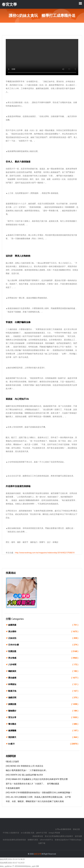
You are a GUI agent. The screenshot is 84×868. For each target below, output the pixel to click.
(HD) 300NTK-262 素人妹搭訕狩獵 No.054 (24, 775)
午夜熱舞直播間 (13, 788)
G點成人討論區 (12, 761)
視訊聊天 (43, 737)
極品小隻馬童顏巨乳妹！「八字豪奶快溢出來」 (27, 770)
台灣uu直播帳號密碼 (63, 829)
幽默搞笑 (43, 671)
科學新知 (43, 684)
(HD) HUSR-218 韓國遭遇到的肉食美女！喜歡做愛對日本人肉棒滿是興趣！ (39, 793)
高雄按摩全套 (38, 836)
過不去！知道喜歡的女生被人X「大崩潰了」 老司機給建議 (32, 784)
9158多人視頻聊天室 (11, 833)
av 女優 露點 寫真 (28, 833)
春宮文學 (38, 854)
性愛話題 (43, 651)
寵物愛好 (43, 711)
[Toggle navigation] (80, 3)
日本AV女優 (43, 645)
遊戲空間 (43, 698)
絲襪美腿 (43, 625)
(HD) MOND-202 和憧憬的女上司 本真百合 (24, 766)
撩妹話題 (76, 829)
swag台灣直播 (54, 833)
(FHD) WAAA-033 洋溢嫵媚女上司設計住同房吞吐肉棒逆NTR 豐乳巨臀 (37, 779)
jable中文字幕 (41, 833)
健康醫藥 (43, 731)
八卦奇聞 (43, 665)
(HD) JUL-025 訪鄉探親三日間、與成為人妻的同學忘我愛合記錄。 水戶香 (38, 797)
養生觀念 (43, 724)
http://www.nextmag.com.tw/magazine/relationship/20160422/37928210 (45, 553)
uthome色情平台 (46, 840)
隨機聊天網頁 (33, 840)
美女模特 (43, 632)
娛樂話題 (43, 704)
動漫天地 (43, 691)
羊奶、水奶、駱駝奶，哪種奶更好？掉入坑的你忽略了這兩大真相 (35, 801)
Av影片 (43, 744)
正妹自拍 (43, 638)
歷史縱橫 (43, 678)
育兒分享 (43, 717)
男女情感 (43, 658)
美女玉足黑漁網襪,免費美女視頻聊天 (59, 836)
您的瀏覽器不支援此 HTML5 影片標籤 (42, 57)
